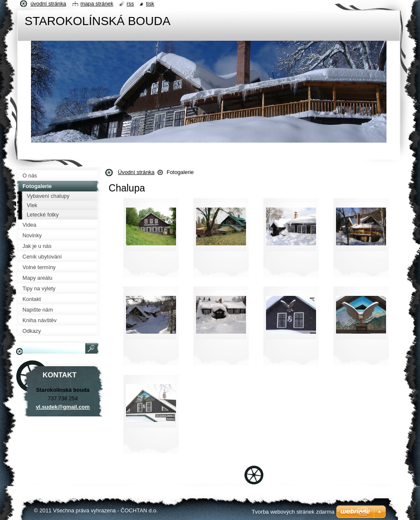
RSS (130, 4)
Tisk (150, 4)
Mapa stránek (97, 4)
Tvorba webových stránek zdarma (293, 512)
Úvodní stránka (136, 172)
